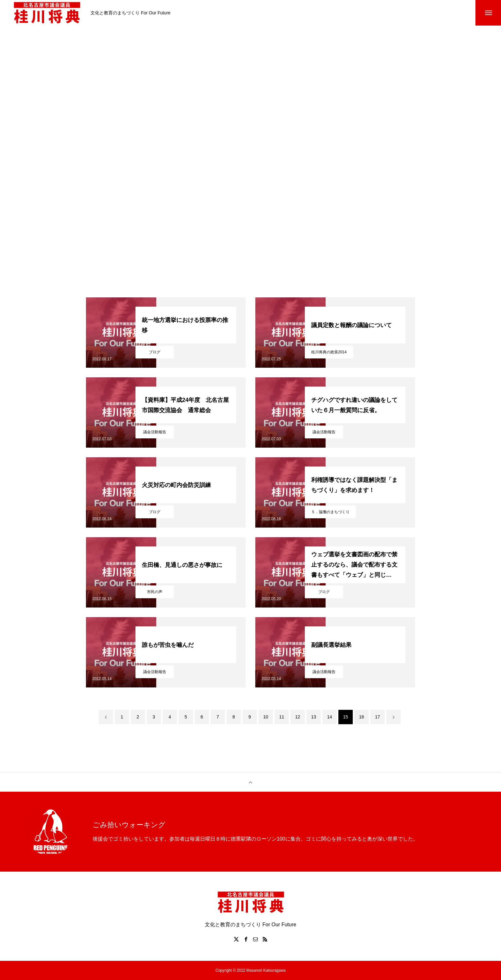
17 (378, 717)
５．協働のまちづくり (330, 512)
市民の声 (155, 592)
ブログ (155, 352)
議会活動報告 (155, 432)
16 (362, 717)
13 (314, 717)
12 (298, 717)
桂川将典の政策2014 (329, 352)
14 (330, 717)
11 (282, 717)
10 (266, 717)
